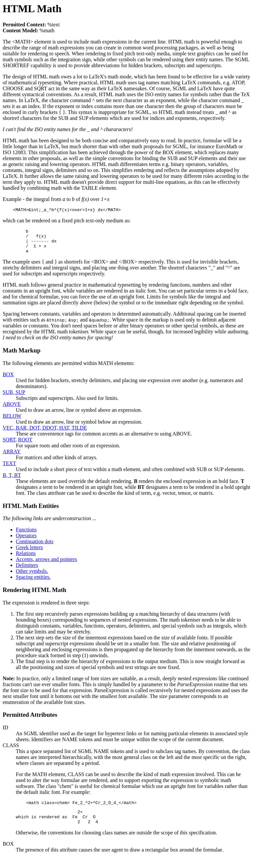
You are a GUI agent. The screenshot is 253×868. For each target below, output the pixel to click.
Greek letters (29, 553)
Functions (26, 535)
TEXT (9, 469)
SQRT (9, 446)
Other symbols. (32, 577)
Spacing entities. (33, 583)
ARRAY (12, 457)
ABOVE (12, 410)
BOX (8, 380)
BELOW (12, 422)
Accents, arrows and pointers (46, 565)
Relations (26, 559)
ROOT (25, 446)
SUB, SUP (14, 398)
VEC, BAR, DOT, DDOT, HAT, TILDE (45, 434)
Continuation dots (35, 547)
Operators (26, 541)
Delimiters (27, 571)
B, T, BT (12, 481)
